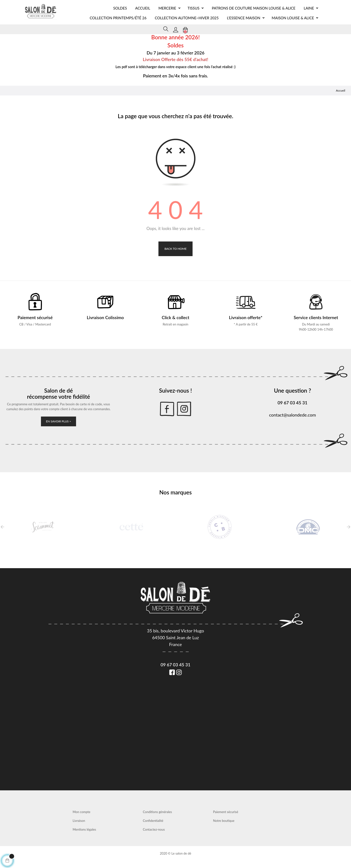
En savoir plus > (58, 421)
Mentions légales (84, 829)
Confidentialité (153, 821)
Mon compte (82, 812)
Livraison (79, 821)
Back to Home (176, 249)
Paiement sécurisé (226, 812)
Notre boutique (224, 821)
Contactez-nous (154, 829)
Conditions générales (157, 812)
